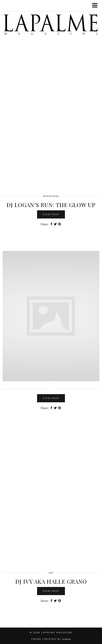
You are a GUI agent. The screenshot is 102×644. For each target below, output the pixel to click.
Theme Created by (51, 639)
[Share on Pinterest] (60, 224)
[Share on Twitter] (55, 224)
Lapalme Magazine (57, 632)
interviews (51, 196)
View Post (51, 214)
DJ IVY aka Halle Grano (51, 581)
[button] (96, 6)
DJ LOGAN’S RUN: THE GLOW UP (51, 205)
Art (51, 573)
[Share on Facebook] (51, 224)
